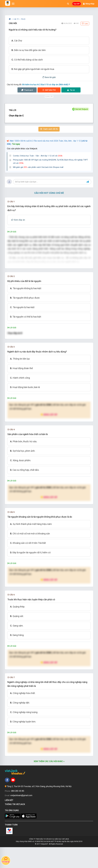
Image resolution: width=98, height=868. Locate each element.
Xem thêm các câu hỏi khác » (49, 782)
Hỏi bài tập (6, 860)
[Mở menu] (13, 4)
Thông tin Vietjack (15, 825)
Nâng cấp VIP (49, 435)
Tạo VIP (77, 4)
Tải (71, 90)
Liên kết (10, 821)
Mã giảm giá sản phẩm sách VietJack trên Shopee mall (38, 167)
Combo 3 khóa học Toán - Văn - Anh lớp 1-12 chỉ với (38, 156)
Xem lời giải (49, 77)
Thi (49, 90)
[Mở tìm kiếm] (68, 4)
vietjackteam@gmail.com (21, 816)
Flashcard (27, 90)
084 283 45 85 (18, 812)
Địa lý (23, 19)
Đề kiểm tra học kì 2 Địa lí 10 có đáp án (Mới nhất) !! (46, 85)
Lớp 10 (16, 19)
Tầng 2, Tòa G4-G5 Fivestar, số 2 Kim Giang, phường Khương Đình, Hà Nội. (39, 807)
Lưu (85, 24)
